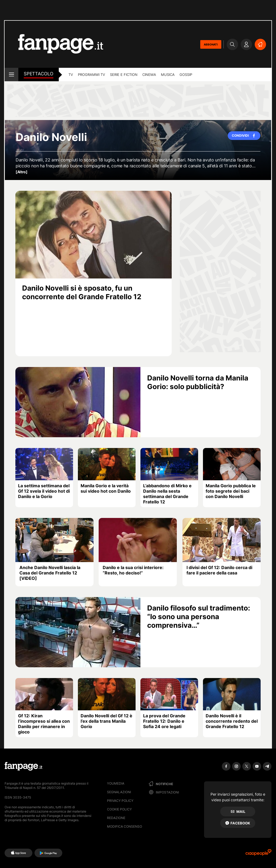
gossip (186, 75)
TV (71, 75)
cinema (149, 75)
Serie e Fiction (124, 75)
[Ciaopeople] (258, 854)
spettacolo (39, 74)
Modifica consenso (125, 826)
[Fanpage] (23, 766)
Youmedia (116, 783)
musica (168, 75)
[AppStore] (18, 853)
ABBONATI (211, 44)
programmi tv (92, 75)
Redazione (116, 818)
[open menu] (11, 75)
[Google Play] (48, 853)
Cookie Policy (119, 809)
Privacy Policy (120, 801)
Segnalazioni (119, 792)
